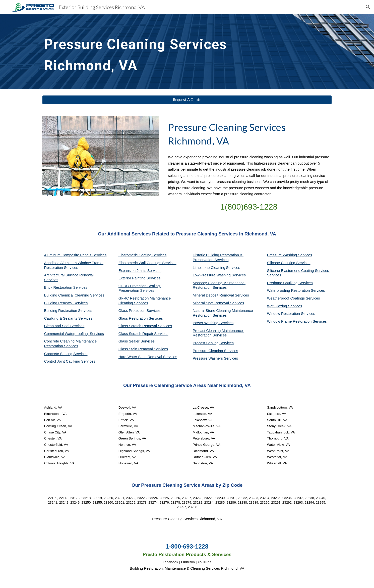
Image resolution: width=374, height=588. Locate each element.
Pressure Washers (208, 358)
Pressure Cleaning (208, 351)
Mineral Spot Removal (211, 303)
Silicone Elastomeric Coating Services (298, 271)
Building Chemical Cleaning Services (74, 295)
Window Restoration (284, 314)
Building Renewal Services (66, 303)
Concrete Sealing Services (66, 354)
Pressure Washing (283, 255)
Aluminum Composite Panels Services (75, 255)
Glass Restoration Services (141, 318)
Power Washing (206, 323)
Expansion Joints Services (140, 271)
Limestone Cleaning (209, 268)
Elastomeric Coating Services (142, 255)
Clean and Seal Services (64, 326)
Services (233, 268)
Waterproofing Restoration (289, 290)
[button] (368, 7)
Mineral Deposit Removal (214, 295)
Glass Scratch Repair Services (143, 334)
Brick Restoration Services (66, 287)
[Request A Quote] (187, 100)
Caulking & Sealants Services (68, 318)
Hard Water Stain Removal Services (148, 357)
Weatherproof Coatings (287, 298)
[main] (150, 52)
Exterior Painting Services (140, 278)
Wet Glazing (278, 306)
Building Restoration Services (68, 311)
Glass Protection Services (140, 311)
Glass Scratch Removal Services (145, 326)
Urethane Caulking (283, 283)
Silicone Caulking (282, 263)
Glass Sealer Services (137, 341)
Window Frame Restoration (290, 321)
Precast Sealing (206, 343)
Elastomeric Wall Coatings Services (147, 263)
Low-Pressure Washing (212, 275)
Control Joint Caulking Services (70, 361)
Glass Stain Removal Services (143, 349)
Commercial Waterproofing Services (74, 334)
